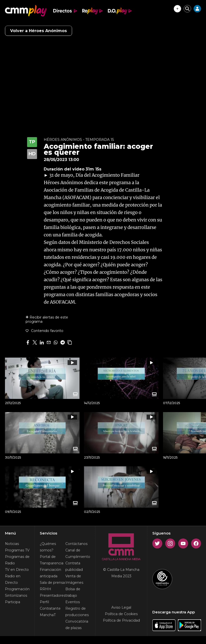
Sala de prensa (52, 583)
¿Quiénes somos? (48, 547)
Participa (13, 602)
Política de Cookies (121, 614)
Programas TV (17, 550)
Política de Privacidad (121, 620)
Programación (17, 589)
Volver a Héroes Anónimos (39, 31)
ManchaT (48, 615)
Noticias (12, 544)
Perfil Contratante (50, 605)
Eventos (73, 602)
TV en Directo (17, 570)
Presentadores (53, 595)
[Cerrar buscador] (187, 9)
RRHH (45, 589)
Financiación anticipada (50, 573)
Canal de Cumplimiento (78, 553)
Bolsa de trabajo (73, 592)
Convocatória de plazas (77, 625)
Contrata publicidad (74, 566)
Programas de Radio (17, 560)
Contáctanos (76, 544)
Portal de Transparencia (52, 560)
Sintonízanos (16, 595)
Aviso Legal (121, 607)
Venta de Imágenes (74, 579)
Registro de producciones (77, 612)
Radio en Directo (13, 579)
